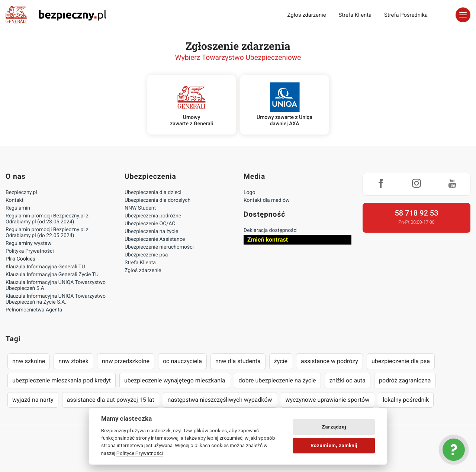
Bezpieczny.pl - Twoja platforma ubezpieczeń (56, 15)
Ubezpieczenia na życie (151, 232)
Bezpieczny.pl (21, 193)
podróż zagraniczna (405, 380)
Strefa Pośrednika (406, 15)
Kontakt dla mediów (267, 200)
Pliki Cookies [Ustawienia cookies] (20, 259)
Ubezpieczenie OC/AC (150, 224)
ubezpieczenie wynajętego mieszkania (175, 380)
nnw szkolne (29, 361)
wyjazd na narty (33, 400)
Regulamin (18, 208)
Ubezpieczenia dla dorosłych (157, 200)
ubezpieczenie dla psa (401, 361)
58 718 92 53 (416, 213)
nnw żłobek (73, 361)
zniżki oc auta (348, 380)
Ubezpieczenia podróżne (153, 216)
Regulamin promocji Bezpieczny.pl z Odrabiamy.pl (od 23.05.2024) (47, 219)
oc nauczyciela (182, 361)
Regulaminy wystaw (28, 243)
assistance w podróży (329, 361)
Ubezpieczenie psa (146, 255)
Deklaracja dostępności (271, 230)
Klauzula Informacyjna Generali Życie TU (52, 275)
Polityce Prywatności (140, 453)
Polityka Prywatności (30, 251)
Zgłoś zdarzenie (306, 15)
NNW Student (140, 208)
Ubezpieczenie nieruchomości (159, 247)
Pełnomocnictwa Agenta (34, 310)
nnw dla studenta (238, 361)
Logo (249, 193)
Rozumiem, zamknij (334, 445)
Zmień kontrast (268, 240)
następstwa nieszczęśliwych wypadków (220, 400)
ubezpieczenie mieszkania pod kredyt (62, 380)
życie (281, 361)
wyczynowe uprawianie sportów (328, 400)
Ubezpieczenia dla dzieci (153, 193)
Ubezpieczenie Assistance (155, 239)
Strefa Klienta (355, 15)
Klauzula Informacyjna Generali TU (45, 267)
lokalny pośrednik (406, 400)
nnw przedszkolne (126, 361)
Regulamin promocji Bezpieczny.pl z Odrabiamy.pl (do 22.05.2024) (47, 233)
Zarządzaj (334, 427)
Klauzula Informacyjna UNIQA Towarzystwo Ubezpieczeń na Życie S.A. (56, 299)
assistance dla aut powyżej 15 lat (111, 400)
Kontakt (15, 200)
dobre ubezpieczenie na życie (277, 380)
